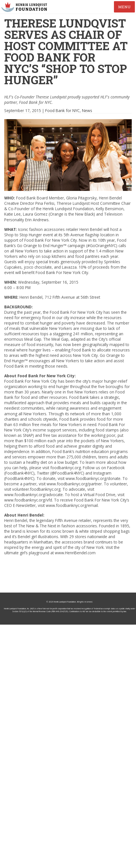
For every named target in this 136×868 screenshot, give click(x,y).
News (87, 110)
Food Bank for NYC (62, 110)
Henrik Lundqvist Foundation (65, 602)
